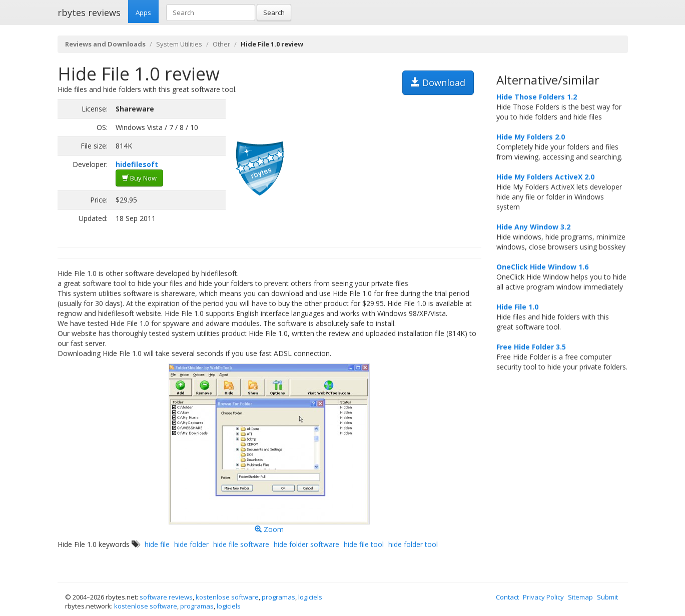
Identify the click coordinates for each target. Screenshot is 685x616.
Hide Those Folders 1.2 (537, 97)
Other (221, 44)
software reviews (166, 597)
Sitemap (580, 597)
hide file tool (364, 544)
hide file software (241, 544)
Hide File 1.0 (517, 307)
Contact (507, 597)
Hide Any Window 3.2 (533, 227)
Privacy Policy (543, 597)
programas (278, 597)
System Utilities (179, 44)
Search (274, 12)
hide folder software (306, 544)
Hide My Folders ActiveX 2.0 (545, 177)
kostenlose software (227, 597)
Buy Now (139, 178)
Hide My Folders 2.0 (531, 137)
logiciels (310, 597)
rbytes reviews (89, 12)
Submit (607, 597)
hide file (157, 544)
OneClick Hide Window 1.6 (542, 267)
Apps (143, 12)
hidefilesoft (137, 164)
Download (438, 82)
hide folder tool (413, 544)
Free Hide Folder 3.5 (531, 347)
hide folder (191, 544)
